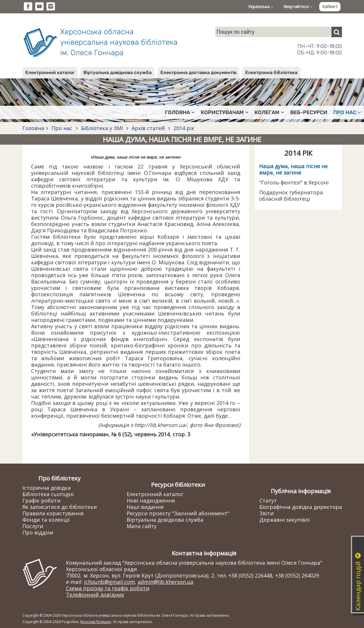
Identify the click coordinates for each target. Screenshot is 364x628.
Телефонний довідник (95, 595)
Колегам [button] (269, 112)
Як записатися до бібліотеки (60, 507)
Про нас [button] (347, 112)
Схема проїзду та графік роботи (108, 588)
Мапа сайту (142, 526)
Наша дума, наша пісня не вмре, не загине (293, 169)
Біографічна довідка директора (301, 507)
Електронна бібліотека (271, 72)
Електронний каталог (50, 72)
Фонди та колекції (46, 520)
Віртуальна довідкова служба (118, 72)
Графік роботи (41, 500)
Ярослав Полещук (96, 622)
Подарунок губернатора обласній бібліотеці (291, 195)
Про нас (62, 128)
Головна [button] (180, 112)
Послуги (33, 526)
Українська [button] (261, 7)
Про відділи (38, 532)
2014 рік (183, 128)
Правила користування (53, 513)
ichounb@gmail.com (109, 582)
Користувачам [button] (225, 112)
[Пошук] (337, 32)
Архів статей (148, 128)
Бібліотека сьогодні (48, 494)
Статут (268, 500)
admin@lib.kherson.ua (165, 582)
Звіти (267, 513)
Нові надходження (151, 500)
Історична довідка (46, 488)
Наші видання (145, 507)
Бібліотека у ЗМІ (102, 128)
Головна (33, 128)
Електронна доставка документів (198, 72)
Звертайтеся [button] (298, 7)
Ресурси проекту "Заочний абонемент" (178, 513)
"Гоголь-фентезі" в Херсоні (294, 182)
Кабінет (330, 7)
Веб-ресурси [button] (309, 112)
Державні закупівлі (285, 520)
